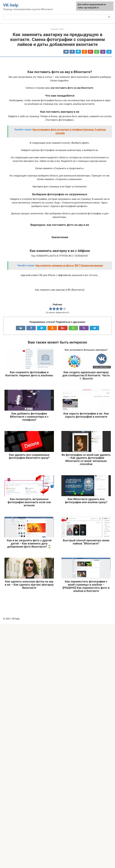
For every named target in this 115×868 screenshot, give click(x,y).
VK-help (11, 5)
